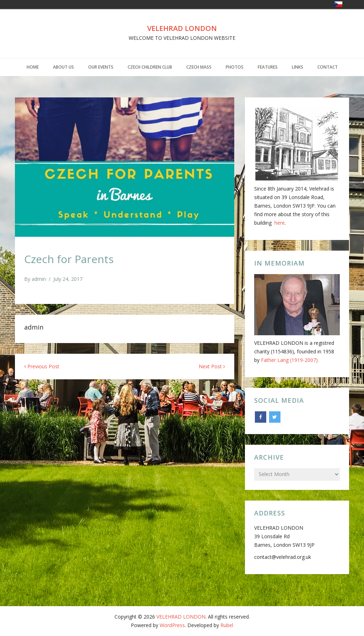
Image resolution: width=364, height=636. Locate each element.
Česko (338, 4)
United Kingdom (348, 4)
